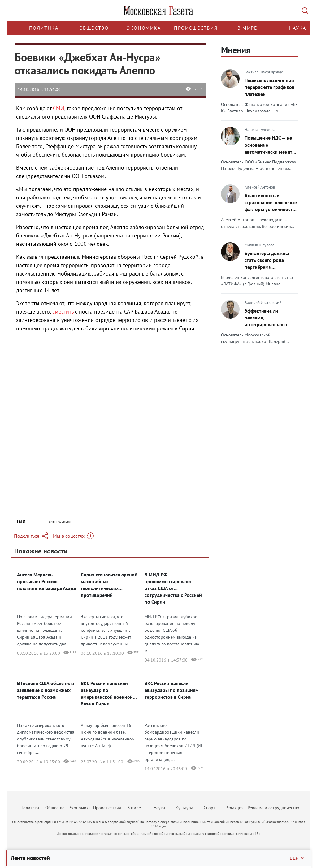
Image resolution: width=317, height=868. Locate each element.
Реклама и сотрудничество (274, 808)
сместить (63, 312)
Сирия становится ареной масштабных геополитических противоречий (109, 585)
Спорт (209, 808)
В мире (248, 28)
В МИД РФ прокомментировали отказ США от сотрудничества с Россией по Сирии (173, 588)
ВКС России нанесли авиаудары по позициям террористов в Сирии (172, 690)
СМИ (58, 108)
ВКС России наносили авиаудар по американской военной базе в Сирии (107, 693)
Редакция (234, 808)
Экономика (144, 28)
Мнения (236, 50)
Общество (94, 28)
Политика (44, 28)
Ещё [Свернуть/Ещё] (297, 858)
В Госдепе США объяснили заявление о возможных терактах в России (46, 690)
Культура (184, 808)
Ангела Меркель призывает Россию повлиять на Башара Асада (46, 581)
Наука (298, 28)
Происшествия (196, 28)
